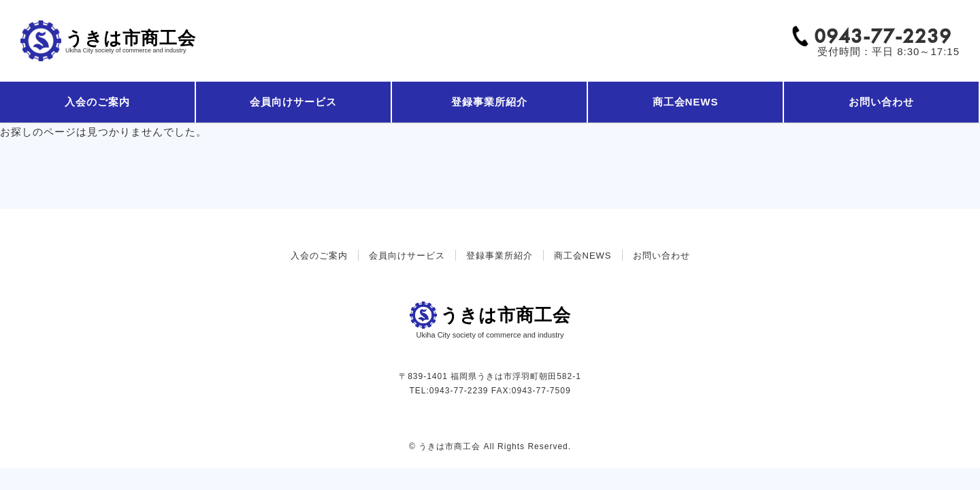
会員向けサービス (293, 102)
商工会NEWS (686, 102)
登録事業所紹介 (489, 102)
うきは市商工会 (131, 41)
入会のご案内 (97, 102)
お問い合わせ (881, 102)
